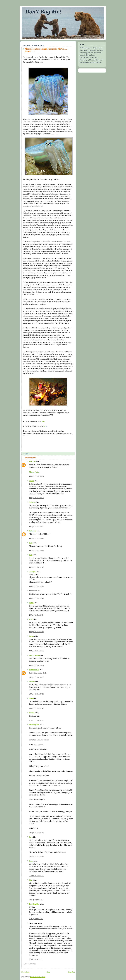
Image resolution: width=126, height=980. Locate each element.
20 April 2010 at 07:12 (36, 694)
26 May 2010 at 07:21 (36, 919)
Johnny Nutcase (35, 655)
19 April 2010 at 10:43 (36, 551)
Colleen (32, 481)
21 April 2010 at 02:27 (36, 720)
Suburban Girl (34, 670)
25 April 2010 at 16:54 (36, 876)
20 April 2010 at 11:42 (36, 708)
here (43, 421)
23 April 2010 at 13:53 (36, 857)
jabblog (32, 603)
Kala (31, 543)
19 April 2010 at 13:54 (36, 651)
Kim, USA (33, 462)
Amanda (32, 682)
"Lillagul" (33, 572)
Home (48, 972)
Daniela (32, 713)
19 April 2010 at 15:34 (36, 665)
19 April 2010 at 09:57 (36, 498)
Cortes (31, 636)
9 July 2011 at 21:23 (36, 959)
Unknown (32, 531)
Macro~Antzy (34, 472)
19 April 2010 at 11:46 (36, 598)
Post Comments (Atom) (38, 977)
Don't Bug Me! (43, 11)
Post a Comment (30, 964)
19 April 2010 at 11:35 (36, 586)
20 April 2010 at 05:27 (36, 677)
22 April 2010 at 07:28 (36, 833)
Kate (31, 555)
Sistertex (32, 502)
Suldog (31, 698)
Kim (31, 880)
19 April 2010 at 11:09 (36, 567)
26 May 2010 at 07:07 (36, 900)
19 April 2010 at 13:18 (36, 632)
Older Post (71, 972)
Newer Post (25, 972)
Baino (31, 861)
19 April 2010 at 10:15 (36, 539)
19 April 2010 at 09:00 (36, 476)
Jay (30, 837)
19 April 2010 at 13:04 (36, 615)
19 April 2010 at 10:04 (36, 527)
